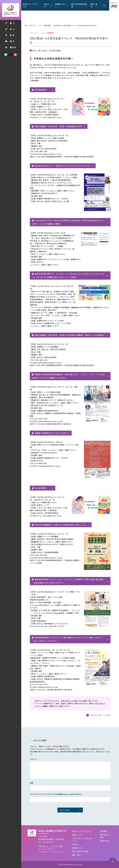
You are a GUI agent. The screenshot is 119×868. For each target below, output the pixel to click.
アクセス (56, 597)
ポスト (34, 50)
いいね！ (43, 50)
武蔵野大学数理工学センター (56, 201)
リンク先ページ (52, 191)
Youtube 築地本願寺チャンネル (44, 605)
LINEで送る (55, 50)
